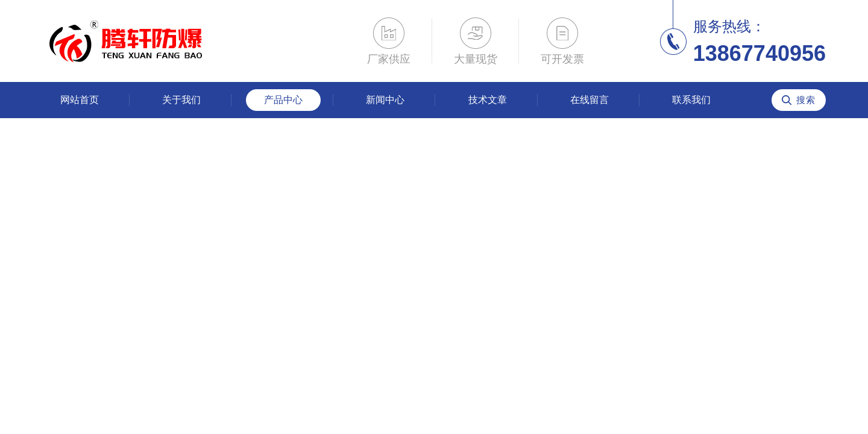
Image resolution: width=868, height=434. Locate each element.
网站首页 (80, 100)
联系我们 (691, 100)
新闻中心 (385, 100)
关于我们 (181, 100)
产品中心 (283, 100)
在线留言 (590, 100)
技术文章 (488, 100)
